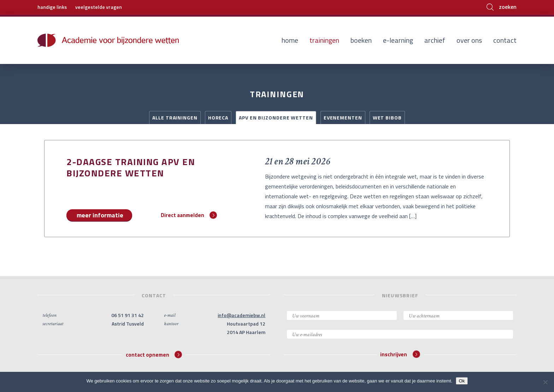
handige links (52, 7)
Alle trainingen (175, 118)
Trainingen (324, 40)
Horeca (218, 118)
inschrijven (400, 354)
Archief (435, 40)
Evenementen (343, 118)
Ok (462, 381)
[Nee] (545, 382)
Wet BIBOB (387, 118)
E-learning (398, 40)
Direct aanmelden (189, 215)
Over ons (469, 40)
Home (290, 40)
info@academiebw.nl (241, 315)
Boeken (361, 40)
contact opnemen (154, 354)
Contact (505, 40)
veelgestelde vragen (99, 7)
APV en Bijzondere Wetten (276, 118)
